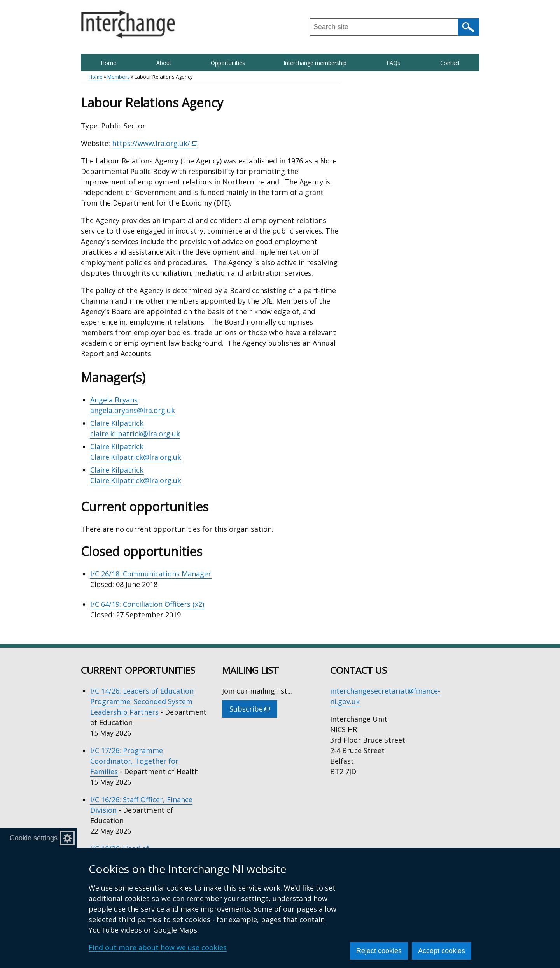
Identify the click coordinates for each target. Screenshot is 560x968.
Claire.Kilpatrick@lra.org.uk (136, 457)
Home (108, 63)
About (164, 63)
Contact (450, 63)
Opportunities (228, 63)
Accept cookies (442, 951)
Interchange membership (315, 63)
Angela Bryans (114, 400)
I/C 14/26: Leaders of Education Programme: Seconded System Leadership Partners (142, 701)
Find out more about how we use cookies (158, 947)
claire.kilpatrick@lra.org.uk (135, 434)
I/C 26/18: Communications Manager (151, 574)
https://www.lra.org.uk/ (155, 143)
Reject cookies (379, 951)
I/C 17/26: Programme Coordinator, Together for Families (134, 761)
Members (119, 77)
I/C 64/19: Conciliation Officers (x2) (147, 604)
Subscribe (253, 711)
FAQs (393, 63)
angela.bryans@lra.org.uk (133, 410)
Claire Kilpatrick (117, 423)
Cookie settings (34, 838)
